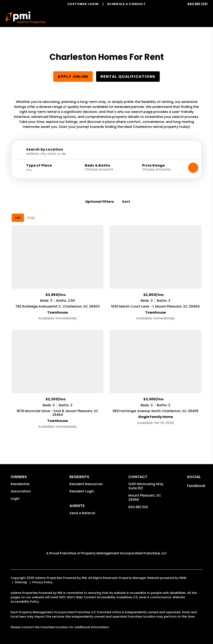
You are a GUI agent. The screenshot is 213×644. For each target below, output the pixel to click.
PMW (183, 572)
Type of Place (39, 166)
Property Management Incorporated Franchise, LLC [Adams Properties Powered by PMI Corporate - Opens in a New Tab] (124, 547)
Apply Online (73, 76)
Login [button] (15, 492)
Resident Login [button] (82, 485)
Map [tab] (31, 211)
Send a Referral (82, 507)
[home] (25, 18)
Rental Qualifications (128, 76)
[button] (196, 479)
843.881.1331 (198, 4)
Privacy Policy (42, 576)
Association (21, 485)
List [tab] (18, 211)
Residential (20, 478)
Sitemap (21, 576)
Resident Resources (86, 478)
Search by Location (45, 150)
